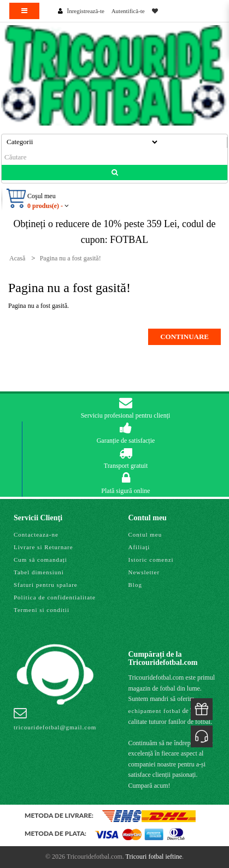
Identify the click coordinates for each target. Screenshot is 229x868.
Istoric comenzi (151, 560)
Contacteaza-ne (36, 534)
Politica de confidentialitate (55, 597)
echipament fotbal (155, 711)
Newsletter (144, 572)
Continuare (184, 337)
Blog (135, 585)
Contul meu (145, 534)
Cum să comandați (40, 560)
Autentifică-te (128, 11)
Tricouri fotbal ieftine (154, 857)
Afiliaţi (139, 547)
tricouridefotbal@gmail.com (55, 718)
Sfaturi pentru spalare (46, 585)
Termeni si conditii (42, 610)
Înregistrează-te (86, 11)
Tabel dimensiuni (39, 572)
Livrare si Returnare (43, 547)
